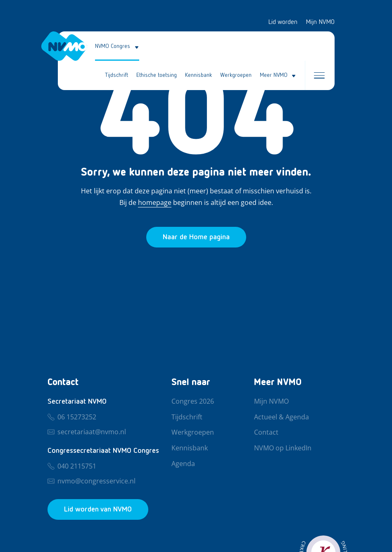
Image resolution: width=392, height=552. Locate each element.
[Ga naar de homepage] (196, 237)
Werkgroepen (236, 75)
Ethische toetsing (157, 75)
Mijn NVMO (320, 22)
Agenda (183, 464)
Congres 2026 (193, 402)
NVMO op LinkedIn (283, 448)
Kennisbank (198, 75)
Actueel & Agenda (282, 417)
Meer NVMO (274, 75)
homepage (155, 202)
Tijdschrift (116, 75)
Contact (266, 433)
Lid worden (283, 22)
